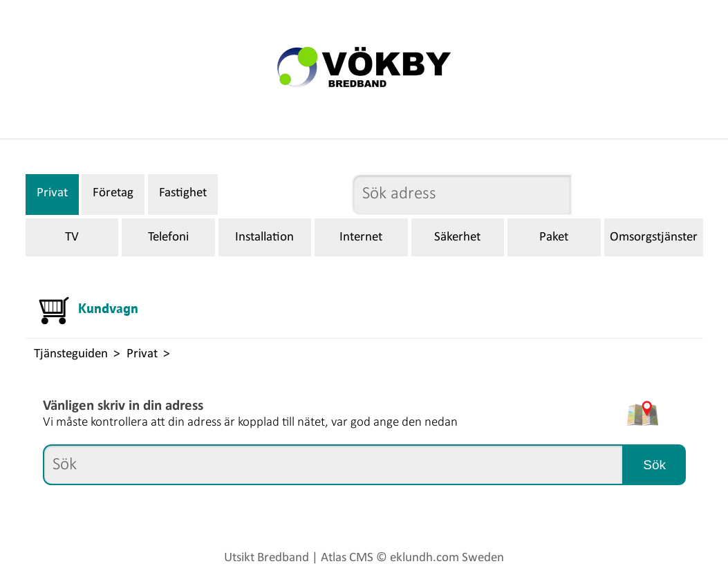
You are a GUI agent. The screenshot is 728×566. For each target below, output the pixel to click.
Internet (361, 237)
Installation (264, 237)
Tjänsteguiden (71, 354)
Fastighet (183, 193)
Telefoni (168, 237)
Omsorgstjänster (654, 237)
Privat (52, 193)
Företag (113, 193)
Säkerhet (457, 237)
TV (72, 237)
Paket (554, 237)
